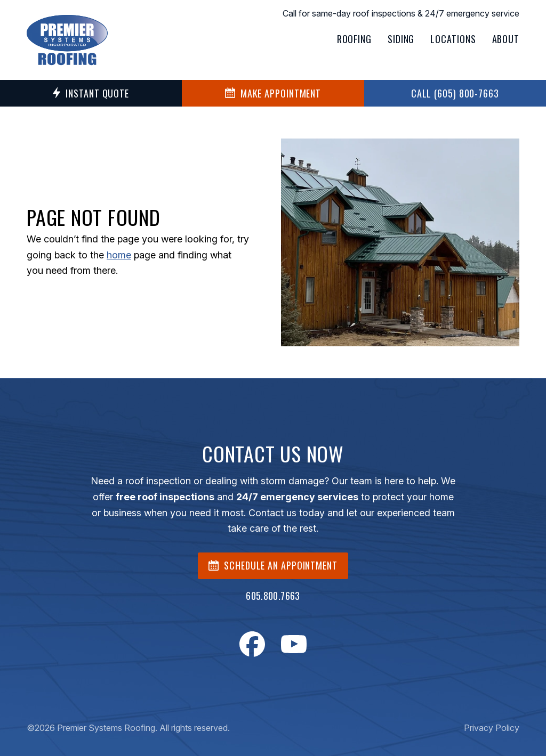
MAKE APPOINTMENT (273, 93)
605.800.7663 (273, 596)
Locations (453, 39)
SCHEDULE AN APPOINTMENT (273, 565)
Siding (401, 39)
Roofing (354, 39)
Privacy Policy (492, 728)
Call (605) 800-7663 (455, 93)
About (506, 39)
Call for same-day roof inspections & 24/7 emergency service (401, 13)
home (119, 255)
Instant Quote (91, 93)
